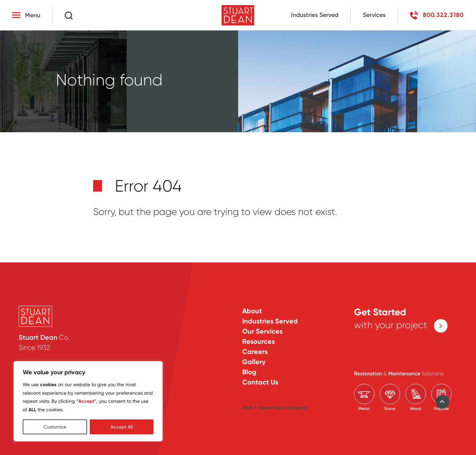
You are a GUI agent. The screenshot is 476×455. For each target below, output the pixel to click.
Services (374, 15)
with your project (401, 320)
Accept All (122, 427)
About (252, 311)
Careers (255, 352)
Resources (258, 341)
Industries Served (315, 15)
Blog (249, 372)
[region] (88, 401)
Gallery (254, 362)
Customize (55, 427)
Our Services (262, 331)
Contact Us (260, 382)
